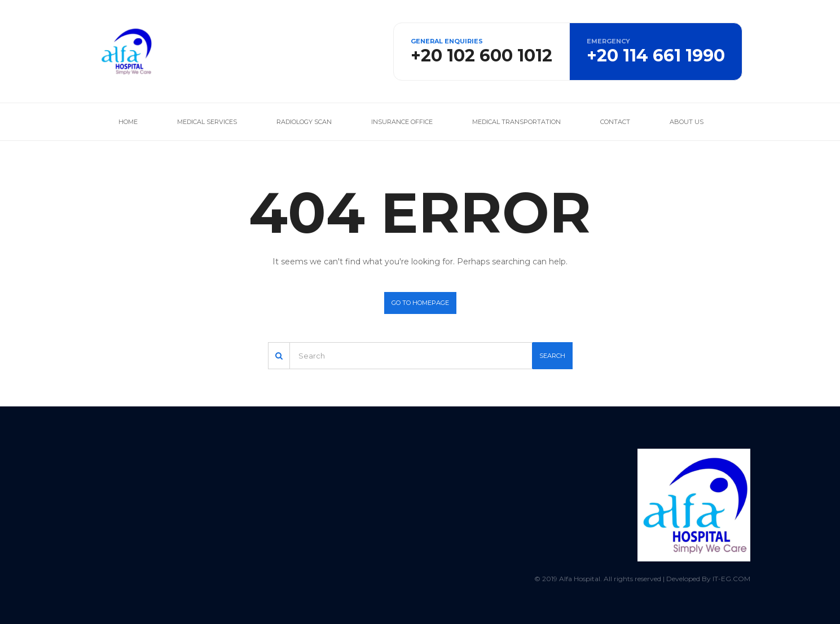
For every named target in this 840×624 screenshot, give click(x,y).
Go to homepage (420, 303)
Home (128, 122)
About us (687, 122)
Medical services (207, 122)
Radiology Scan (304, 122)
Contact (615, 122)
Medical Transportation (516, 122)
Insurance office (402, 122)
